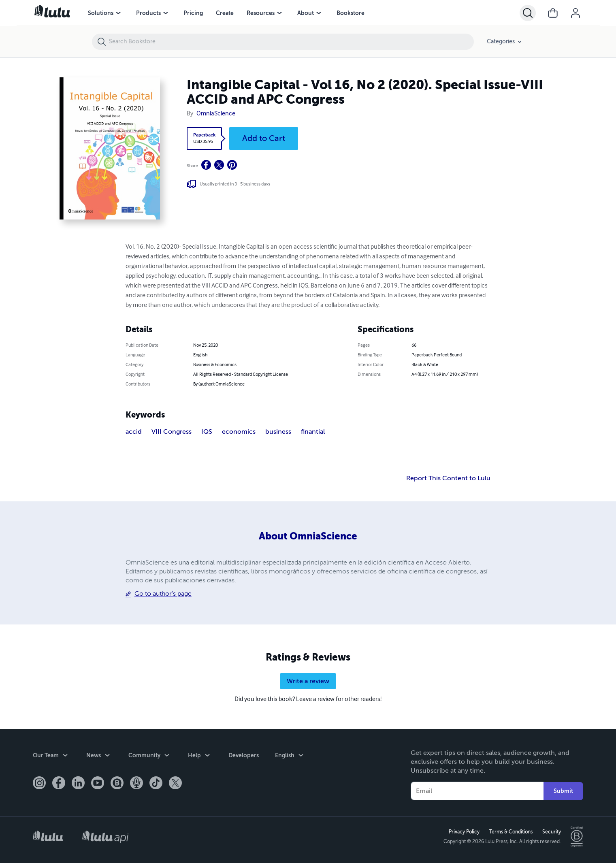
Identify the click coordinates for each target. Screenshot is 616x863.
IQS (207, 432)
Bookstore (351, 13)
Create (225, 13)
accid (134, 432)
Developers (244, 755)
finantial (313, 432)
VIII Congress (172, 432)
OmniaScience (216, 114)
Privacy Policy (464, 832)
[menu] (118, 13)
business (278, 432)
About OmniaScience (308, 536)
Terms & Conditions (511, 832)
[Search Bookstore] (291, 42)
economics (239, 432)
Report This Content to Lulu (448, 478)
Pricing (193, 13)
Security (552, 832)
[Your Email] (477, 791)
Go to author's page (163, 594)
